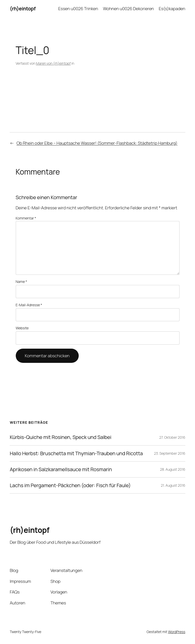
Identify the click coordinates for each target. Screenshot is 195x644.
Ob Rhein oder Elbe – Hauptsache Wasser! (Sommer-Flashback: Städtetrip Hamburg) (97, 143)
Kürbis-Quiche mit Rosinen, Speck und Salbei (60, 437)
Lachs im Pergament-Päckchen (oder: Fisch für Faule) (70, 485)
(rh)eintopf (23, 9)
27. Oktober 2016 (172, 437)
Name (21, 282)
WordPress (177, 632)
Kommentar (26, 218)
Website (22, 328)
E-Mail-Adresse (29, 305)
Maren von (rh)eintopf (53, 63)
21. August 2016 (173, 485)
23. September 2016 (170, 453)
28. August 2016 (173, 469)
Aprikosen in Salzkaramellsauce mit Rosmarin (61, 469)
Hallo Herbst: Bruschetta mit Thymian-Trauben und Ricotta (76, 453)
